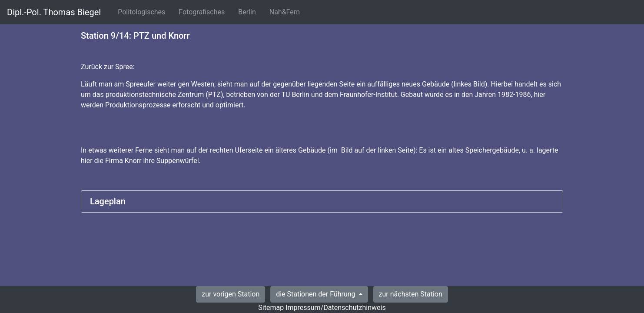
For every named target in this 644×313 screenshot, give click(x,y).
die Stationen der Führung (316, 294)
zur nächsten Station (411, 294)
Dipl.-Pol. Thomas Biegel (54, 12)
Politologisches (143, 11)
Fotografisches (203, 11)
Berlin (249, 11)
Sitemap (271, 308)
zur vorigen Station (231, 294)
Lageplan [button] (108, 201)
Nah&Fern (286, 11)
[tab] (322, 201)
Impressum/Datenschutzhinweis (335, 308)
